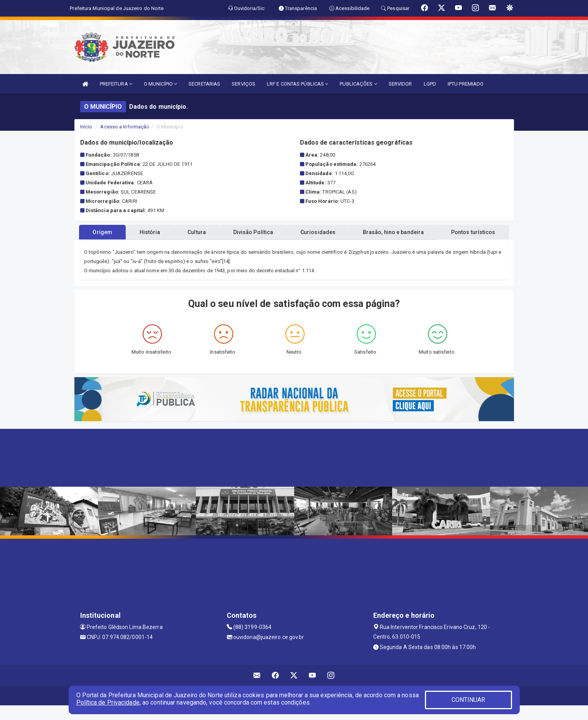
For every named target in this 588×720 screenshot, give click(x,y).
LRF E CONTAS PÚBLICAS (297, 84)
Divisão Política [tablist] (291, 247)
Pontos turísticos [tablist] (294, 232)
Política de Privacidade (108, 702)
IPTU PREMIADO (466, 84)
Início (86, 127)
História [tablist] (178, 247)
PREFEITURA (116, 84)
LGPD (430, 84)
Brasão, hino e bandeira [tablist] (442, 247)
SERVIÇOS (243, 84)
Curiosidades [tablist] (361, 247)
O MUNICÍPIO (160, 84)
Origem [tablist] (126, 247)
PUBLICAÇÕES (358, 84)
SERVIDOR (400, 84)
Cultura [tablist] (230, 247)
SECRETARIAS (204, 84)
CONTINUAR (468, 700)
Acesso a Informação (125, 127)
